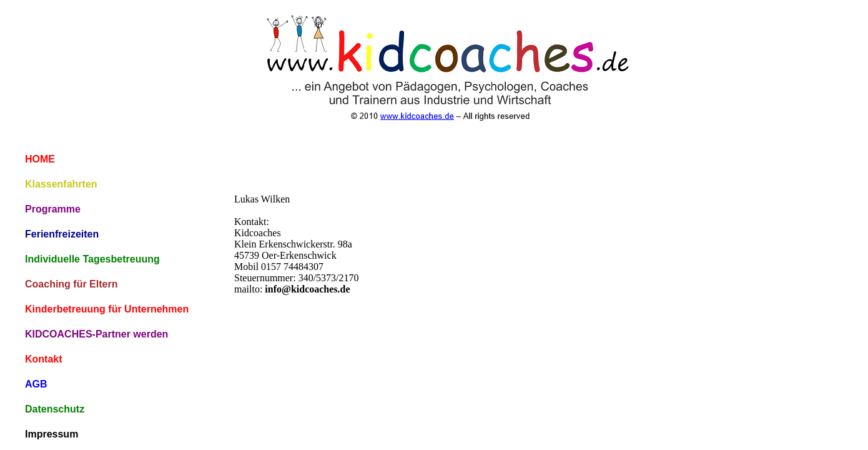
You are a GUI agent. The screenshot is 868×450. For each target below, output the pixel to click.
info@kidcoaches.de (307, 289)
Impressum (52, 434)
